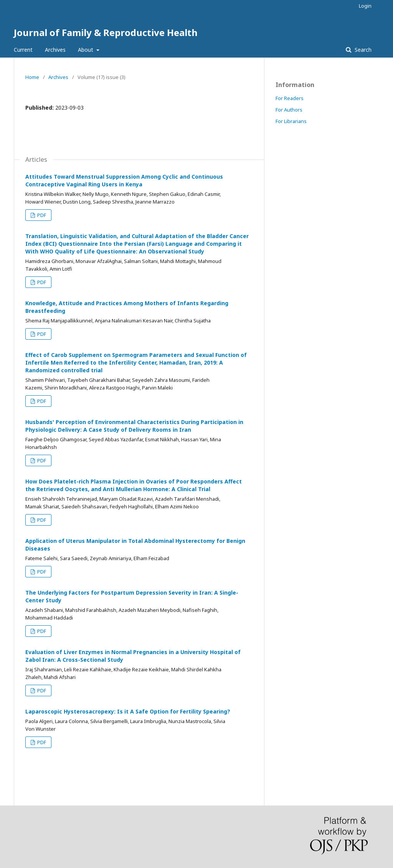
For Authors (289, 110)
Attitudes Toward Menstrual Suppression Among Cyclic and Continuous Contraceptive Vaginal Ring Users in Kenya (124, 180)
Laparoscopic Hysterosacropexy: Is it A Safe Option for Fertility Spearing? (128, 711)
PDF (41, 215)
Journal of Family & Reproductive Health (106, 32)
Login (365, 6)
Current (23, 50)
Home (32, 77)
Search (362, 50)
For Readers (290, 98)
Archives (55, 50)
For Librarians (291, 121)
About (86, 50)
